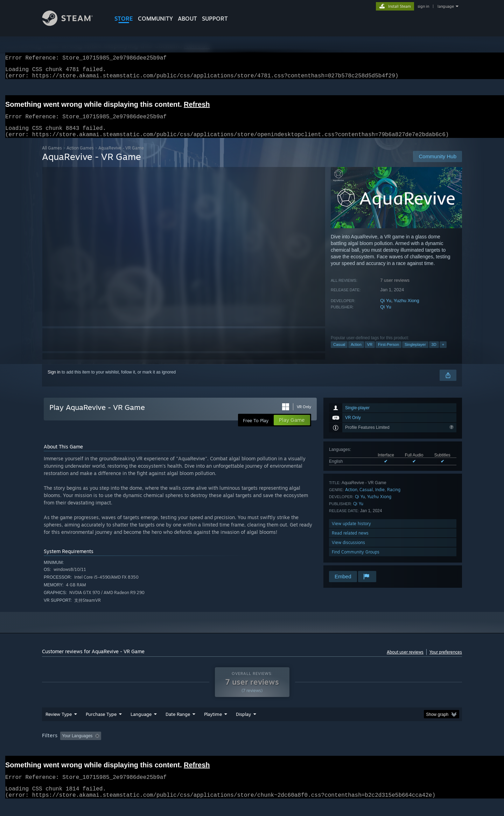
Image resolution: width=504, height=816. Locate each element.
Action (356, 353)
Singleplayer (415, 353)
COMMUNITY (155, 19)
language (446, 6)
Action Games (80, 156)
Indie (380, 498)
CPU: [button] (347, 749)
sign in (423, 6)
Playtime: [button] (202, 749)
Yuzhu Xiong (407, 309)
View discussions (348, 551)
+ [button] (443, 353)
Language (141, 727)
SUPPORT (215, 19)
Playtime (213, 727)
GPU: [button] (370, 749)
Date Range (178, 727)
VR (370, 353)
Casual (339, 353)
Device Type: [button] (401, 749)
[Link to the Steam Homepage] (73, 24)
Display (243, 727)
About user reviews (405, 660)
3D (434, 353)
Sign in (54, 381)
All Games (52, 156)
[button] (65, 749)
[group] (252, 750)
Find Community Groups (356, 560)
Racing (394, 498)
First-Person (388, 353)
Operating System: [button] (311, 749)
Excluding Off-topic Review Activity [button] (148, 749)
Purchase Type (101, 727)
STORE (124, 19)
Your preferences (446, 660)
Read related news (350, 541)
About (187, 19)
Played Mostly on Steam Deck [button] (252, 749)
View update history (351, 532)
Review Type (59, 727)
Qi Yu (386, 309)
